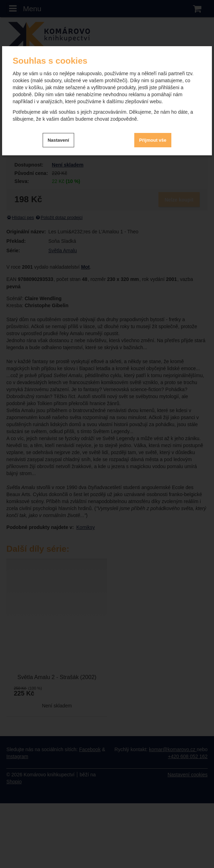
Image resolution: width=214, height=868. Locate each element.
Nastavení (58, 140)
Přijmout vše (153, 140)
